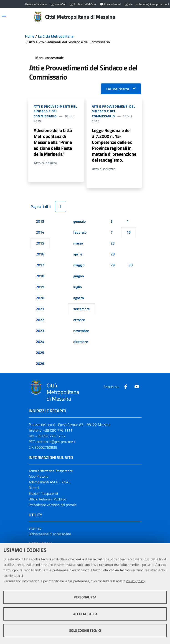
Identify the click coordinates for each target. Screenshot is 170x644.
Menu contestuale (49, 58)
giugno (79, 276)
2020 (40, 298)
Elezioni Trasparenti (43, 493)
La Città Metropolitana (56, 36)
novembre (81, 331)
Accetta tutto (85, 614)
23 (113, 243)
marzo (78, 243)
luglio (77, 287)
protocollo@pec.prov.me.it (56, 442)
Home (30, 36)
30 (131, 265)
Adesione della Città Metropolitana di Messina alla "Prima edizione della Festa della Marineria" (53, 142)
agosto (79, 298)
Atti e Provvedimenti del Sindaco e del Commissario (56, 111)
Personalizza (85, 597)
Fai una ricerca (118, 89)
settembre (81, 309)
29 (113, 265)
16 (129, 232)
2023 (40, 331)
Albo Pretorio (38, 476)
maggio (79, 265)
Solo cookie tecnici (85, 630)
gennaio (79, 221)
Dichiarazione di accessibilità (50, 534)
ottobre (79, 320)
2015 (40, 243)
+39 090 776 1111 (58, 430)
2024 (40, 342)
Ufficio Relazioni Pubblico (47, 499)
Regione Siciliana (36, 4)
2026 (40, 363)
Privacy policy (135, 581)
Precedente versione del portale (53, 505)
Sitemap (35, 528)
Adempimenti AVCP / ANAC (50, 482)
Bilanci (34, 488)
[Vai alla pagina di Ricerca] (142, 17)
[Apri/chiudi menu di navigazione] (4, 17)
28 (113, 254)
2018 (40, 276)
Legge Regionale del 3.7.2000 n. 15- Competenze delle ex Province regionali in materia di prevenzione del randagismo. (114, 145)
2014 (40, 232)
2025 (40, 353)
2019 (40, 287)
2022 (40, 320)
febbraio (80, 232)
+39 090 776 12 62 (50, 436)
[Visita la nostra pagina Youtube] (137, 387)
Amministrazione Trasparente (51, 471)
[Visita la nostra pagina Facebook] (126, 387)
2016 (40, 254)
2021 (40, 309)
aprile (78, 254)
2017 (40, 265)
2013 (40, 221)
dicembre (81, 342)
